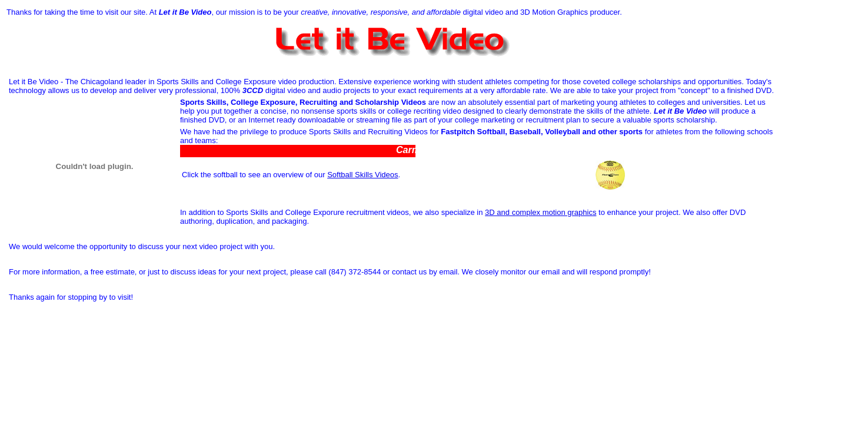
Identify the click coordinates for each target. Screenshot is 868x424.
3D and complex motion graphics (541, 212)
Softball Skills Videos (363, 175)
